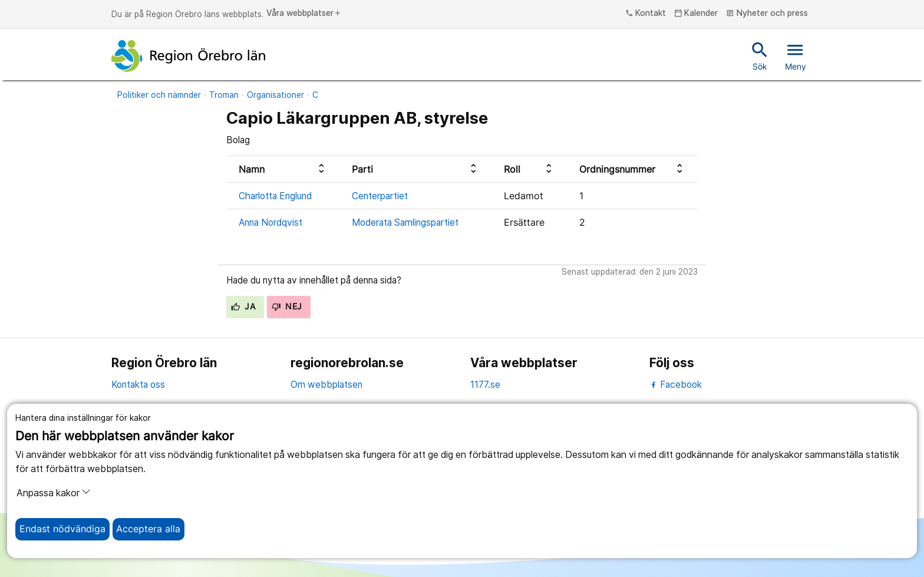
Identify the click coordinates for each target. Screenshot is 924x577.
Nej (287, 306)
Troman (224, 95)
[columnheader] (283, 169)
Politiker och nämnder (159, 95)
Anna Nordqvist (270, 222)
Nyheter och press (767, 14)
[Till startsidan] (189, 56)
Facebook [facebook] (676, 385)
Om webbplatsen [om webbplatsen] (326, 385)
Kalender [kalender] (696, 14)
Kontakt (646, 14)
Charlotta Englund (275, 196)
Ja (243, 306)
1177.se (485, 385)
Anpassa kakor (54, 493)
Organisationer (275, 95)
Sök (760, 55)
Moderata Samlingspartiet (405, 222)
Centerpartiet (380, 196)
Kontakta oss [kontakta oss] (138, 385)
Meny (796, 55)
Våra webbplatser (304, 14)
